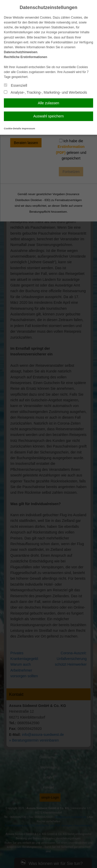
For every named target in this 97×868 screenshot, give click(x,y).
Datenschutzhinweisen (21, 52)
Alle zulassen (48, 103)
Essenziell (16, 85)
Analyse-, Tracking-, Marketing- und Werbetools (46, 92)
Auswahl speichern (49, 116)
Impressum (28, 128)
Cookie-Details (13, 128)
